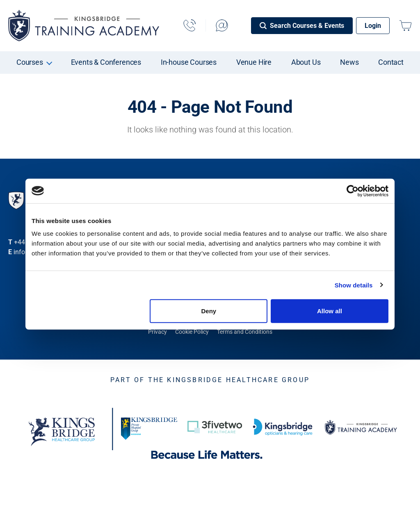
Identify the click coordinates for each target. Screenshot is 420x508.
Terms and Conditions (245, 332)
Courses (30, 62)
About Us (306, 62)
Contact (391, 62)
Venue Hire (254, 62)
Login (373, 26)
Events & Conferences (106, 62)
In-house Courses (189, 62)
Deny (209, 311)
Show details (354, 285)
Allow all (330, 311)
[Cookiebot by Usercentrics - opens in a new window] (353, 191)
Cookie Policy (192, 332)
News (349, 62)
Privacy (157, 332)
